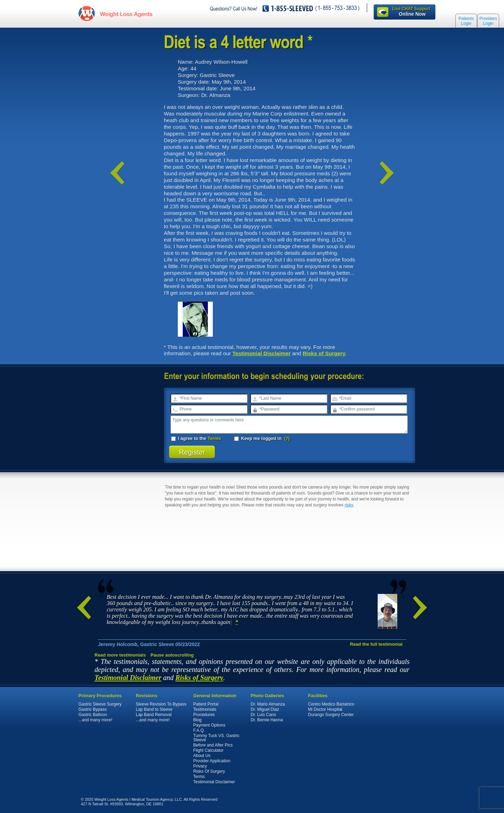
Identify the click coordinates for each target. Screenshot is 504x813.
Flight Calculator (208, 750)
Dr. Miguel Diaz (265, 709)
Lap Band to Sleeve (154, 709)
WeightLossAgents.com (124, 13)
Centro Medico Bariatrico (331, 704)
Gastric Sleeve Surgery (100, 704)
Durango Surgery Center (331, 715)
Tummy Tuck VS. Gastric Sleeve (216, 738)
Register (192, 452)
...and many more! (95, 720)
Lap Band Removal (154, 715)
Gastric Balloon (93, 715)
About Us (202, 756)
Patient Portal (206, 704)
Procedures (204, 715)
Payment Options (209, 725)
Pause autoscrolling (172, 655)
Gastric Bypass (93, 709)
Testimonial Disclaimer (262, 353)
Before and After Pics (213, 745)
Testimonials (205, 709)
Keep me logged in (258, 438)
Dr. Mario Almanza (268, 704)
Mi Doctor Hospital (325, 709)
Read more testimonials (120, 655)
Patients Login (466, 22)
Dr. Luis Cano (263, 715)
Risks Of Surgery (209, 771)
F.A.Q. (199, 730)
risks (349, 505)
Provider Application (212, 761)
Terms (214, 438)
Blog (197, 720)
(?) (287, 439)
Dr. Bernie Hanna (267, 720)
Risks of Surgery (324, 353)
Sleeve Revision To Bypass (161, 704)
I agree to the (196, 438)
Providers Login (488, 22)
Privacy (200, 766)
